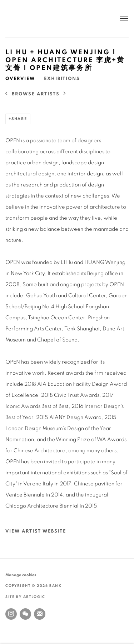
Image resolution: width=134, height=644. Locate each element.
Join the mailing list (40, 614)
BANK (27, 19)
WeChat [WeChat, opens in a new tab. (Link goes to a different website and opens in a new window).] (25, 614)
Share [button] (19, 119)
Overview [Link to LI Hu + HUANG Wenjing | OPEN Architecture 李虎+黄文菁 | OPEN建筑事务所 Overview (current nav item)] (20, 79)
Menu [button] (123, 19)
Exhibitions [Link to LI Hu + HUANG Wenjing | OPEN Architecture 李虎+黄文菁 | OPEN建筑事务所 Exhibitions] (62, 79)
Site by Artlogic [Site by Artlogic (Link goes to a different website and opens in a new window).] (25, 597)
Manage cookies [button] (21, 575)
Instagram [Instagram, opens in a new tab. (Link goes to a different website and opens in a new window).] (11, 614)
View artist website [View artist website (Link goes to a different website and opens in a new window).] (36, 531)
